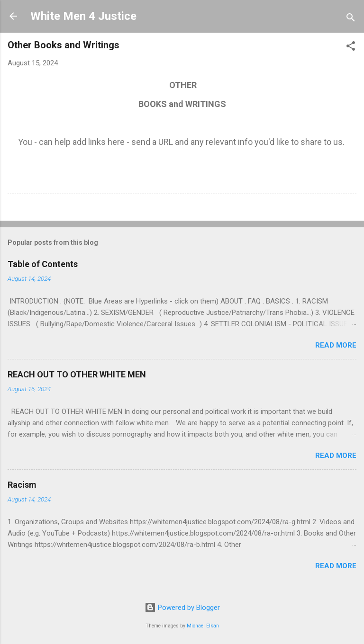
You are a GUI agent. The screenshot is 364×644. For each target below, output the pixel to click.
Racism (22, 485)
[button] (351, 48)
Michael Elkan (203, 626)
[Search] (351, 19)
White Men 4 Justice (83, 16)
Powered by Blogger (182, 608)
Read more (336, 345)
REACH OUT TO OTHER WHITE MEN (77, 374)
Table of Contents (43, 264)
